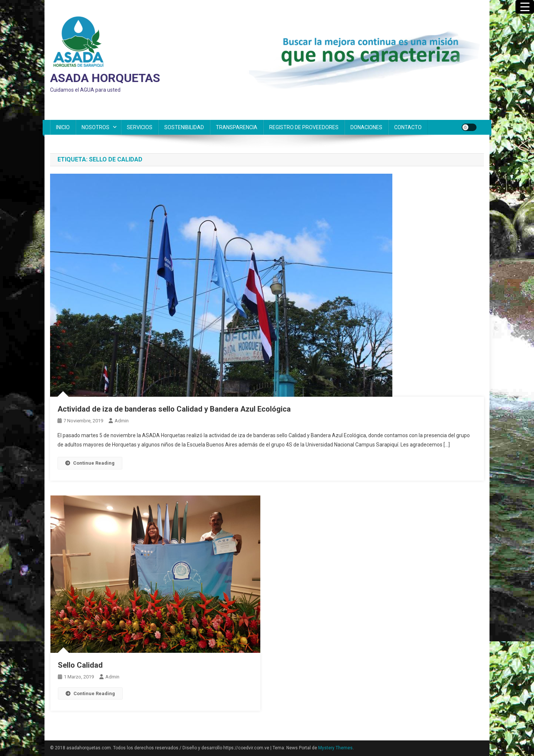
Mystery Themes (335, 748)
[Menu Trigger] (525, 7)
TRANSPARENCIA (237, 127)
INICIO (63, 127)
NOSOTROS (95, 127)
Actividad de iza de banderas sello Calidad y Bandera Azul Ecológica (174, 409)
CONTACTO (408, 127)
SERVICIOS (140, 127)
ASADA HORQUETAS (105, 78)
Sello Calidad (80, 665)
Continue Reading (90, 463)
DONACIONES (366, 127)
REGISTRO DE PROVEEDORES (304, 127)
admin (122, 421)
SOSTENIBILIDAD (184, 127)
